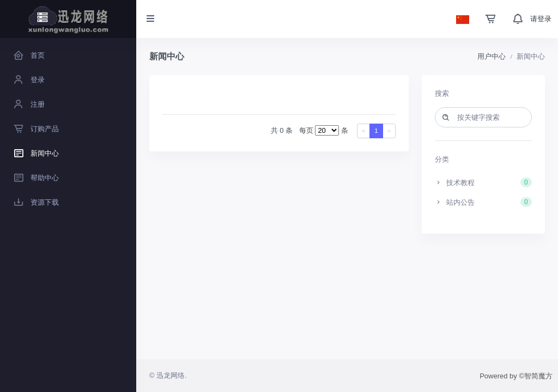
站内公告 (483, 202)
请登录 (541, 19)
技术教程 (483, 182)
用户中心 (492, 56)
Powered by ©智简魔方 (516, 376)
